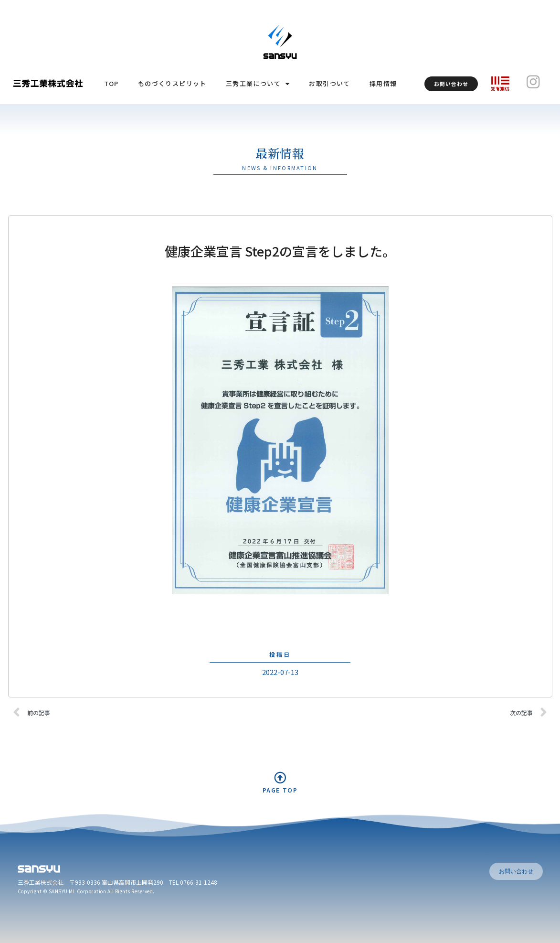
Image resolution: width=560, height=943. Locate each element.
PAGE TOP (280, 790)
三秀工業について (258, 84)
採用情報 (383, 83)
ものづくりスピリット (172, 83)
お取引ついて (329, 83)
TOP (111, 83)
